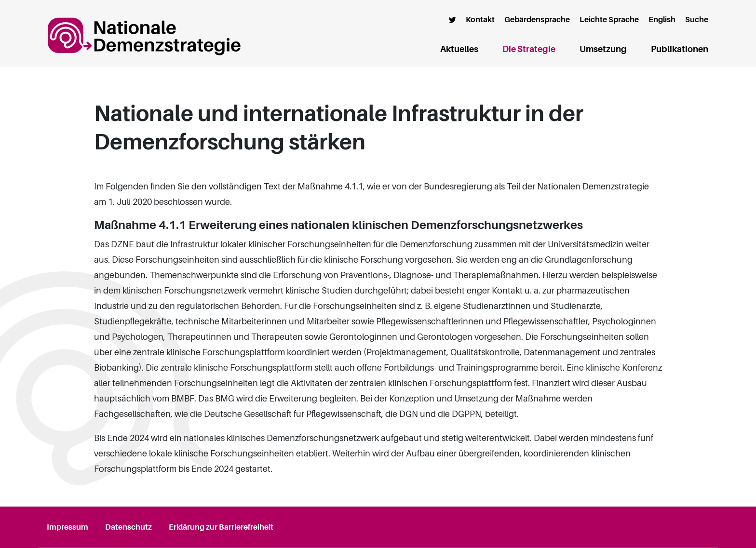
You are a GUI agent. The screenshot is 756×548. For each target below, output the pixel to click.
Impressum (67, 527)
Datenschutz (128, 527)
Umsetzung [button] (603, 49)
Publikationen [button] (680, 49)
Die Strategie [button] (529, 49)
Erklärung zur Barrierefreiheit (221, 527)
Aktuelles (459, 49)
